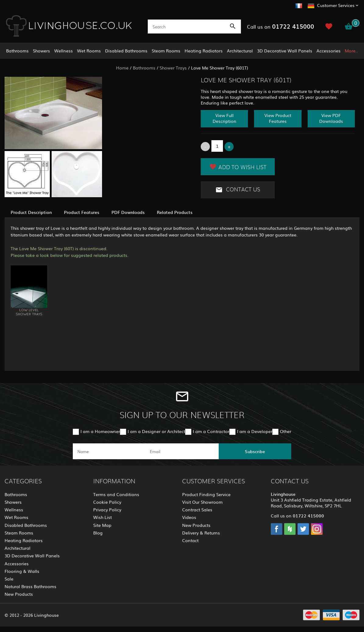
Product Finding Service (206, 494)
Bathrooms (17, 51)
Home (122, 68)
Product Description (31, 212)
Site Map (102, 525)
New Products (19, 594)
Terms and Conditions (116, 494)
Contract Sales (197, 510)
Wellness (64, 51)
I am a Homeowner (100, 431)
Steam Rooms (166, 51)
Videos (189, 517)
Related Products (175, 212)
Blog (98, 533)
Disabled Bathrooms (126, 51)
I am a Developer (255, 431)
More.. (351, 51)
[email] (182, 451)
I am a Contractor (211, 431)
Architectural (240, 51)
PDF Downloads (128, 212)
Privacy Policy (107, 510)
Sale (9, 579)
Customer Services (336, 5)
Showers (41, 51)
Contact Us (238, 190)
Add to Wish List (238, 167)
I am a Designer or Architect (156, 431)
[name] (109, 451)
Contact (190, 540)
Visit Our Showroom (202, 502)
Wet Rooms (89, 51)
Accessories (329, 51)
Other (286, 431)
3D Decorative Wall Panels (285, 51)
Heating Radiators (204, 51)
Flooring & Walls (22, 571)
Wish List (102, 517)
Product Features (82, 212)
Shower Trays (173, 68)
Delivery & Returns (201, 533)
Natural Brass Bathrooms (30, 586)
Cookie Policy (107, 502)
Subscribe (255, 451)
